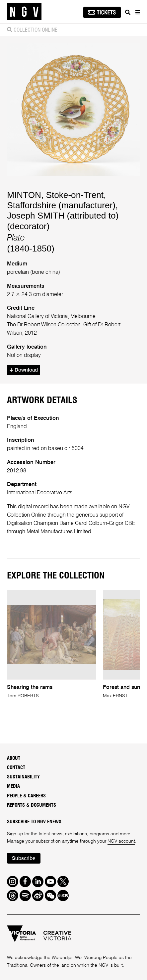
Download (24, 370)
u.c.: (65, 449)
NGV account (121, 841)
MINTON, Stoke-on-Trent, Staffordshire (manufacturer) (61, 200)
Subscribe (24, 859)
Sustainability (23, 777)
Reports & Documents (32, 805)
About (14, 758)
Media (13, 786)
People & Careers (26, 796)
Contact (16, 768)
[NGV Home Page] (24, 12)
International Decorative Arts (40, 493)
